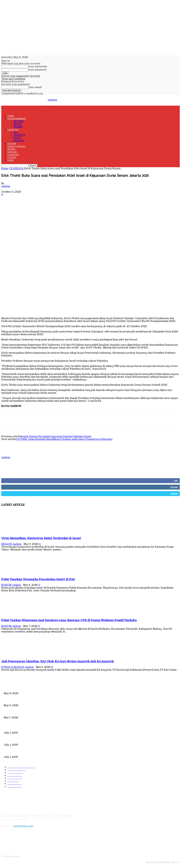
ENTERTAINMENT (17, 119)
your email (35, 87)
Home (5, 169)
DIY (16, 132)
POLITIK (12, 157)
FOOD (17, 138)
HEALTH (19, 141)
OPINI (10, 160)
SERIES (18, 127)
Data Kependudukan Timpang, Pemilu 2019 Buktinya (32, 728)
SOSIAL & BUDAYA (17, 146)
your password (37, 70)
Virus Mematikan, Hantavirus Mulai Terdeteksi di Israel (41, 538)
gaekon (6, 186)
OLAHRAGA (13, 155)
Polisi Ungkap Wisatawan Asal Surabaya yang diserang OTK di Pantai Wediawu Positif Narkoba (69, 620)
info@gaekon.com (23, 826)
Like (176, 481)
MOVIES (19, 121)
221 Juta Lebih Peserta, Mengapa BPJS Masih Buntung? (33, 740)
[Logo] (25, 111)
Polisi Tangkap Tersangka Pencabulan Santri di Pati (38, 579)
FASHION (19, 135)
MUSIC (18, 124)
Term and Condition (13, 79)
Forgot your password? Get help (21, 76)
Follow (174, 487)
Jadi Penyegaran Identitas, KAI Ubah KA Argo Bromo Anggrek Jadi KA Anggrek (57, 661)
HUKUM (12, 144)
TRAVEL (11, 149)
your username (38, 67)
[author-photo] (9, 455)
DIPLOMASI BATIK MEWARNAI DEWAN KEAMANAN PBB (35, 752)
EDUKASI (12, 152)
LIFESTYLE (13, 130)
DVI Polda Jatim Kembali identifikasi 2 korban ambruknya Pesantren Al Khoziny (64, 439)
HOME (11, 116)
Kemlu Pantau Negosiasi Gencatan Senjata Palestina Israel (56, 436)
